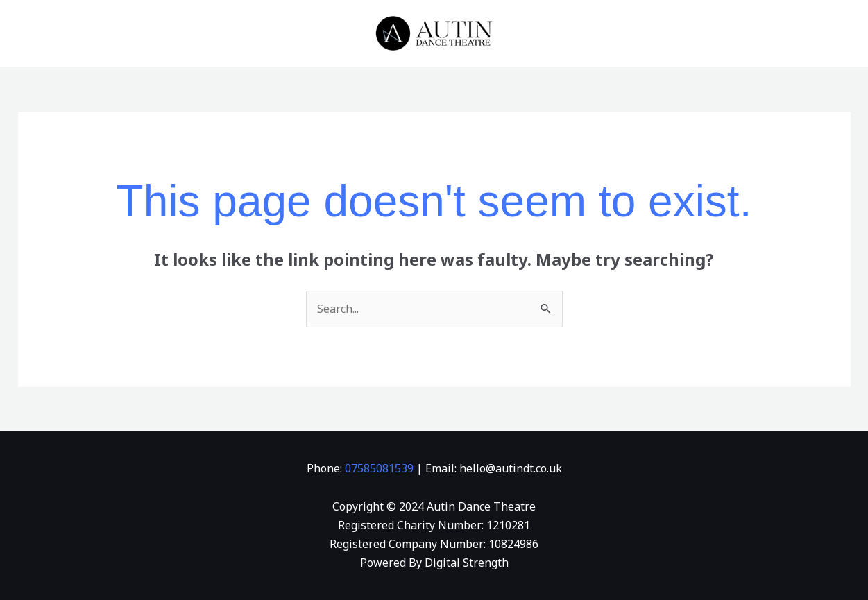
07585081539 (379, 468)
